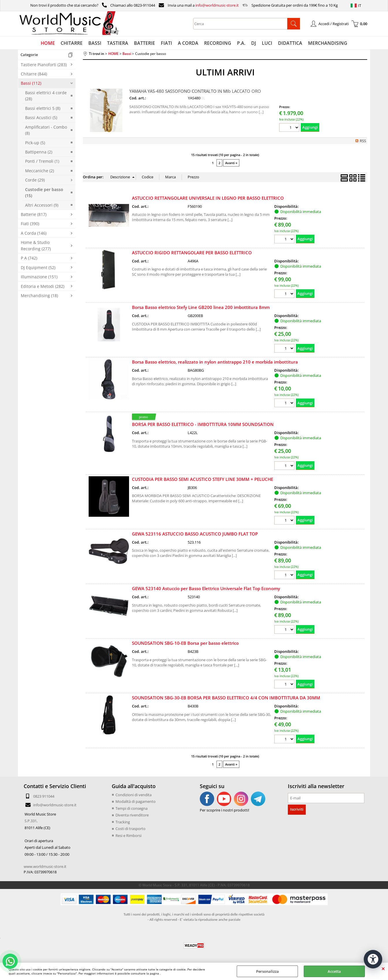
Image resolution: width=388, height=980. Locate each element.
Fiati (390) (30, 224)
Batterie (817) (34, 214)
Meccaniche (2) (40, 171)
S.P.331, (31, 821)
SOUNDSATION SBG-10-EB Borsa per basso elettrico (185, 643)
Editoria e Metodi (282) (43, 286)
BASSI (95, 43)
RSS (363, 141)
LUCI (267, 43)
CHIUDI (383, 968)
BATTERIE (144, 43)
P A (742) (29, 258)
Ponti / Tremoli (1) (42, 161)
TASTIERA (118, 43)
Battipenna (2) (39, 152)
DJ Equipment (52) (38, 267)
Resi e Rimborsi (128, 835)
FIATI (166, 43)
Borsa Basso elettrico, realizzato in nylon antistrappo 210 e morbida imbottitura (215, 362)
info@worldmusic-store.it (217, 5)
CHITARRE (72, 43)
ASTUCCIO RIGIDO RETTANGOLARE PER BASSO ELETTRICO (192, 253)
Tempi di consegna (131, 808)
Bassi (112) (31, 83)
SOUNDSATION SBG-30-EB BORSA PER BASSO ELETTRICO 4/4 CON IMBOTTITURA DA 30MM (226, 698)
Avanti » (231, 163)
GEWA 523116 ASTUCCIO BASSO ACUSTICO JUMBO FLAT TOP (195, 534)
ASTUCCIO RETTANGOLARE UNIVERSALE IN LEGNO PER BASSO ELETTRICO (208, 198)
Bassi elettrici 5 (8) (43, 108)
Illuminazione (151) (39, 277)
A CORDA (188, 43)
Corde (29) (35, 180)
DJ (254, 43)
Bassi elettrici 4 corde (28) (46, 96)
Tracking (123, 822)
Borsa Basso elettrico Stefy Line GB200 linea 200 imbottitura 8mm (201, 307)
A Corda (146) (34, 233)
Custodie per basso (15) (44, 192)
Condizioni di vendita (134, 795)
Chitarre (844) (34, 74)
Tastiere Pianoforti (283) (44, 65)
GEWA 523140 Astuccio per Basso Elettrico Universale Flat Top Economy (206, 588)
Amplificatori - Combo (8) (46, 130)
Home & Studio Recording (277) (36, 245)
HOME (48, 43)
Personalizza (267, 971)
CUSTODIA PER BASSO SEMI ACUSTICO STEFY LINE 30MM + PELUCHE (203, 479)
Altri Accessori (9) (42, 205)
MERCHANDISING (328, 43)
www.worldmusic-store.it (45, 866)
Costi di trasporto (130, 829)
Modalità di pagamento (136, 801)
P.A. (241, 43)
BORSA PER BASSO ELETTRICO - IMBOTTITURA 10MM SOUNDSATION (203, 424)
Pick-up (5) (35, 143)
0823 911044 (44, 796)
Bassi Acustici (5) (41, 117)
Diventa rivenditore (132, 815)
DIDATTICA (290, 43)
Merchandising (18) (39, 296)
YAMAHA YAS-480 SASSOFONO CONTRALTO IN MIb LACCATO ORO (195, 91)
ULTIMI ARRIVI (225, 72)
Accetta (334, 971)
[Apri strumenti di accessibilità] (373, 959)
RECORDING (218, 43)
